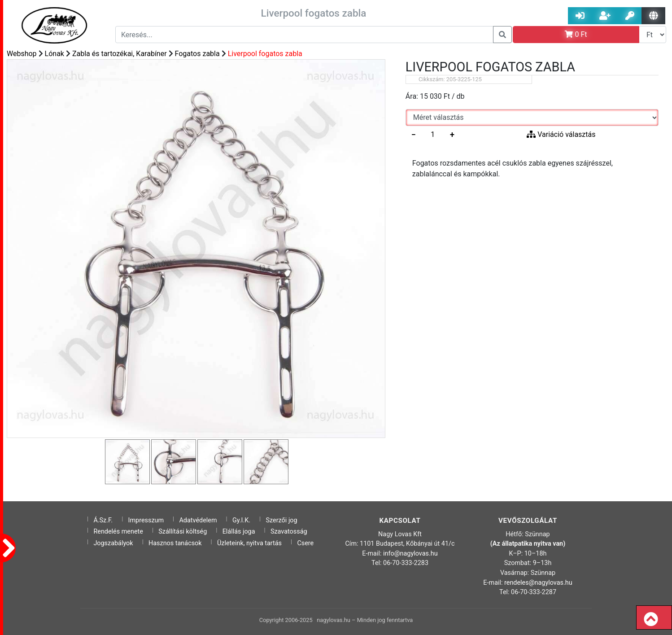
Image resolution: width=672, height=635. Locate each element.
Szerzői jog (282, 520)
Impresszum (146, 520)
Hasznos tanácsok (175, 543)
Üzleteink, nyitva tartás (249, 543)
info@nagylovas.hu (410, 554)
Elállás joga (239, 532)
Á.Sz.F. (103, 520)
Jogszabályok (113, 543)
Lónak (55, 54)
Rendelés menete (118, 532)
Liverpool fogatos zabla (265, 54)
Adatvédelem (198, 520)
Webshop (22, 54)
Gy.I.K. (241, 520)
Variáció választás (561, 134)
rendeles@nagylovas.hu (538, 583)
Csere (305, 543)
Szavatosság (289, 532)
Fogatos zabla (197, 54)
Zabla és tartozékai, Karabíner (120, 54)
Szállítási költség (183, 532)
